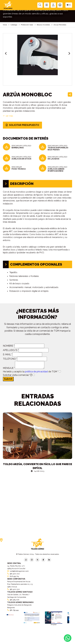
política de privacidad (36, 372)
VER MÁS (8, 116)
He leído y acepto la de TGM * (31, 372)
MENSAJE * (9, 368)
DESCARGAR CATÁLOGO (21, 147)
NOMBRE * (9, 346)
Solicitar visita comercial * (18, 375)
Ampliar (54, 625)
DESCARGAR (19, 168)
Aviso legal (37, 641)
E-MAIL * (8, 354)
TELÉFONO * (10, 359)
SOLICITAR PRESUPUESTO (22, 125)
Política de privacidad (7, 642)
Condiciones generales (52, 642)
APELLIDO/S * (11, 350)
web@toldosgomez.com (19, 571)
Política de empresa (24, 642)
